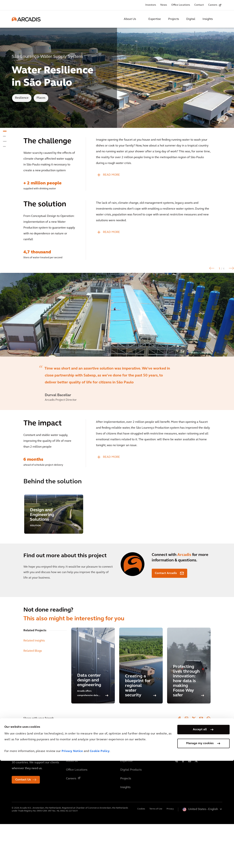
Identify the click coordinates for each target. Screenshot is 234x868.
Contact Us (23, 824)
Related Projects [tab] (35, 674)
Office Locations (181, 5)
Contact (199, 5)
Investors (151, 5)
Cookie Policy (100, 859)
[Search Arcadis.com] (220, 19)
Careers (213, 5)
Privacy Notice (72, 859)
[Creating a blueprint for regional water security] (141, 710)
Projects (174, 19)
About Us (130, 19)
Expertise (155, 19)
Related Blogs (33, 695)
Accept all (200, 837)
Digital (191, 19)
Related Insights (34, 685)
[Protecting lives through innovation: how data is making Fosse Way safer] (189, 710)
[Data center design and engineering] (93, 710)
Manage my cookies (200, 850)
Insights (208, 19)
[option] (117, 337)
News (164, 5)
